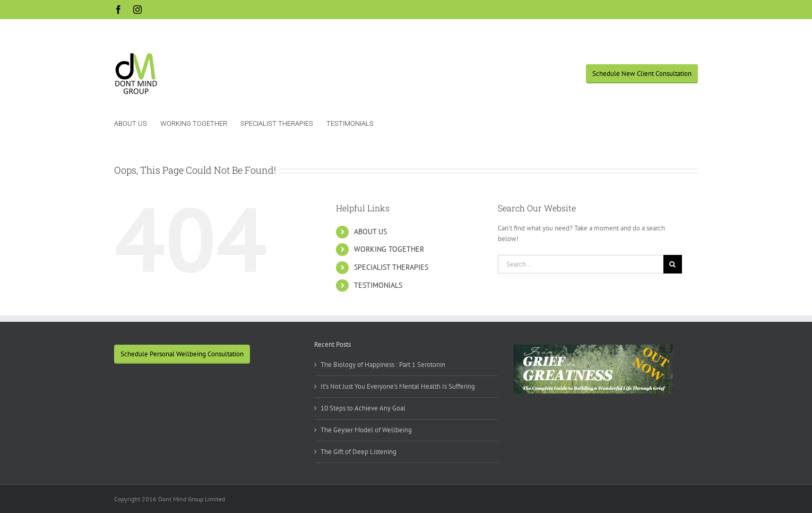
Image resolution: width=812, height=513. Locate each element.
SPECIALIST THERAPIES (391, 267)
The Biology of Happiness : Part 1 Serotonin (383, 365)
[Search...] (581, 264)
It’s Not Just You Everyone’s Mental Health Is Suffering (398, 386)
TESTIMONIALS (378, 285)
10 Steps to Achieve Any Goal (363, 408)
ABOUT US (370, 232)
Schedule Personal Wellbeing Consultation (182, 354)
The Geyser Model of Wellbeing (366, 430)
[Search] (673, 264)
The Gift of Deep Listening (359, 452)
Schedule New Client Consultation (642, 74)
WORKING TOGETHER (389, 249)
